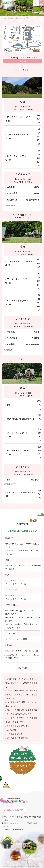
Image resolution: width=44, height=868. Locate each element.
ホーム (4, 18)
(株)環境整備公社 (18, 829)
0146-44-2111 (10, 651)
